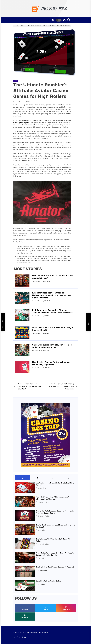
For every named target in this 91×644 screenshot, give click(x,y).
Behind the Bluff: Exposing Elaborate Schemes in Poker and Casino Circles (55, 512)
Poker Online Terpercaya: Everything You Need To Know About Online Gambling (55, 554)
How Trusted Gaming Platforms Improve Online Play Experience (51, 364)
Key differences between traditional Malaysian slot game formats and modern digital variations (52, 295)
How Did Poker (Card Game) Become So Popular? (55, 567)
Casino (16, 81)
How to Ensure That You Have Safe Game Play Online (53, 540)
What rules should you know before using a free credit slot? (52, 329)
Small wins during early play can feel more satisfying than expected (52, 346)
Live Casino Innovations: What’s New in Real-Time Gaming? (55, 484)
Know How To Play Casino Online (48, 581)
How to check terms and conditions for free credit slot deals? (53, 277)
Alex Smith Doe (17, 102)
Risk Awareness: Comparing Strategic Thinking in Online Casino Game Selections (52, 312)
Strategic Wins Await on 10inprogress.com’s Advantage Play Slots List (52, 498)
